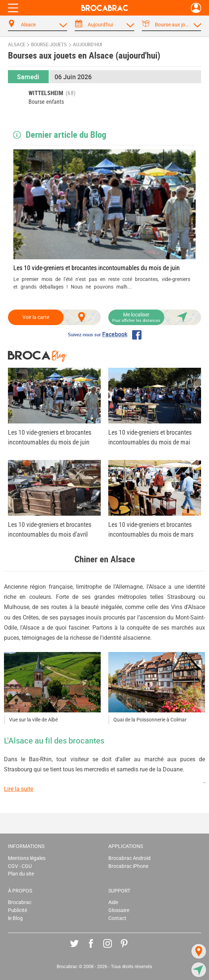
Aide (113, 902)
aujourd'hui (88, 45)
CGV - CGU (20, 866)
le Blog (15, 918)
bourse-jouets (49, 45)
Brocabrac (20, 902)
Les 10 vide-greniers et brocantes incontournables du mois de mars (151, 529)
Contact (117, 918)
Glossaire (119, 910)
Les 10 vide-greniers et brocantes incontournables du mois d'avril (50, 529)
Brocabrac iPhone (128, 866)
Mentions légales (27, 858)
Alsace (17, 45)
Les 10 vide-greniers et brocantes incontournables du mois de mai (150, 437)
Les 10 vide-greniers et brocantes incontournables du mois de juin (97, 268)
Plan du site (21, 874)
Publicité (18, 910)
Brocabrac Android (129, 858)
